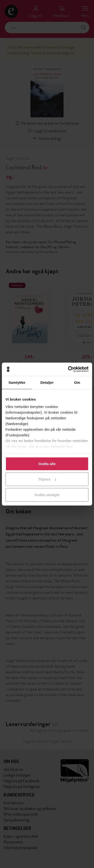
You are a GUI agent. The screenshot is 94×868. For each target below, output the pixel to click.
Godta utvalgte (47, 495)
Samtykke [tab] (17, 382)
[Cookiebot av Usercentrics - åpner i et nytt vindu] (68, 369)
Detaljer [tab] (47, 382)
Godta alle (47, 464)
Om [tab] (77, 382)
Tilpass (47, 479)
